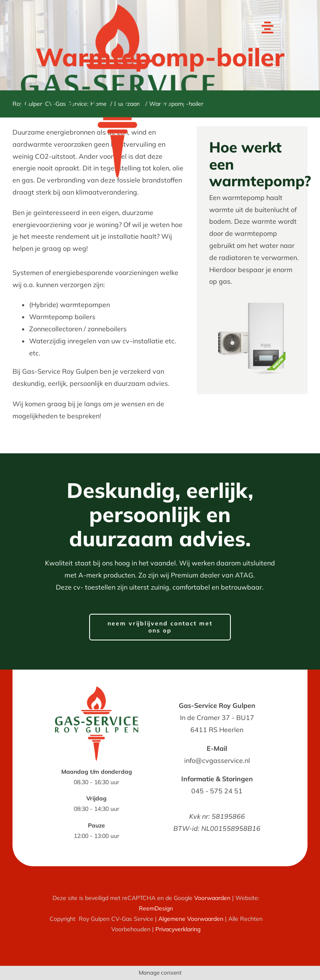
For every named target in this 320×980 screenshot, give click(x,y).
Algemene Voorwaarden (191, 919)
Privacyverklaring (178, 929)
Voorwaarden (212, 898)
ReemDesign (156, 908)
